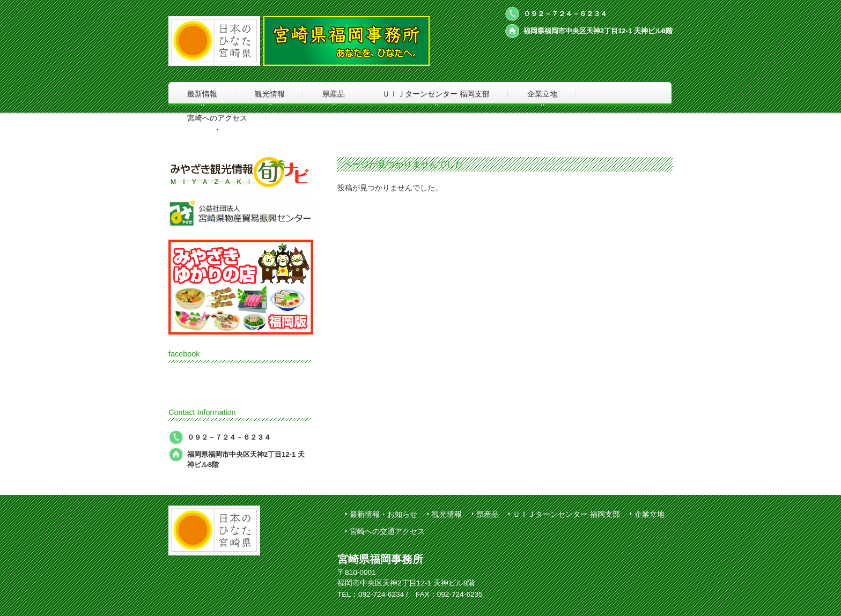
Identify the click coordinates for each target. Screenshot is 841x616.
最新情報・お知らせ (383, 514)
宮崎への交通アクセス (387, 532)
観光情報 (447, 514)
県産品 (488, 514)
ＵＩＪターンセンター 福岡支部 (566, 514)
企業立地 (650, 514)
